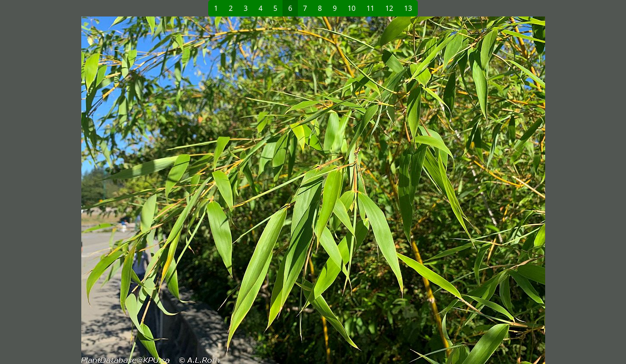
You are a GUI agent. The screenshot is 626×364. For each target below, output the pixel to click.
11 (370, 8)
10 (352, 8)
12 (389, 8)
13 (408, 8)
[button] (172, 190)
